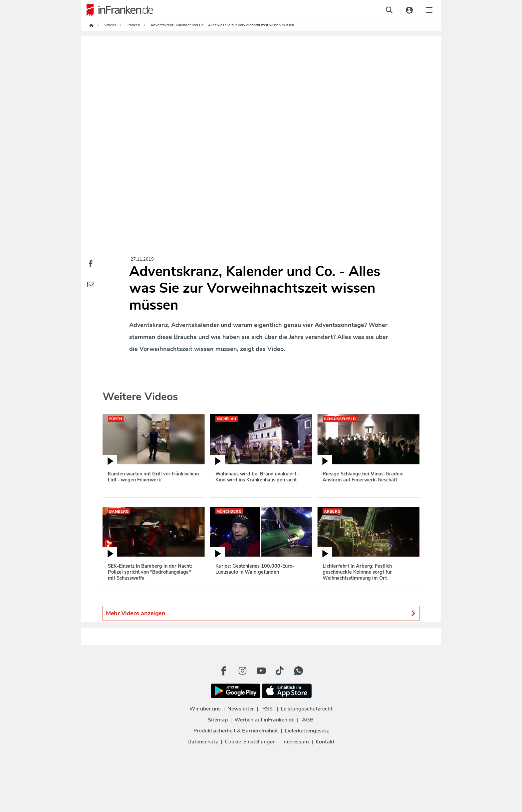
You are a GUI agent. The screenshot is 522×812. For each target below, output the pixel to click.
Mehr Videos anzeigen (261, 613)
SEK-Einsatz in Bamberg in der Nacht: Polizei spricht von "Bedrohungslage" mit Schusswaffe (150, 572)
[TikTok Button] (280, 671)
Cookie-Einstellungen (250, 742)
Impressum (296, 742)
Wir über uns (205, 709)
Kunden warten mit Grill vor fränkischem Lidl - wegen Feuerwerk (153, 477)
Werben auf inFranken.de (264, 720)
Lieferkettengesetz (307, 731)
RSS (267, 709)
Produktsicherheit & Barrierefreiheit (236, 731)
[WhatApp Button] (298, 671)
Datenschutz (203, 742)
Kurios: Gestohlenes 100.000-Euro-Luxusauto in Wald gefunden (255, 569)
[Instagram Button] (242, 671)
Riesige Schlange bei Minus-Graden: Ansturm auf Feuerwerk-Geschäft (363, 477)
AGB (308, 720)
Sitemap (218, 720)
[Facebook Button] (224, 671)
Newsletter (241, 709)
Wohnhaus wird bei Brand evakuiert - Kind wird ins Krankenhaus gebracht (258, 477)
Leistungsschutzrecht (307, 709)
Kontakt (325, 742)
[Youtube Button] (261, 671)
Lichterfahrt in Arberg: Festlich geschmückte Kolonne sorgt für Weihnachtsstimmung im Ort (357, 572)
